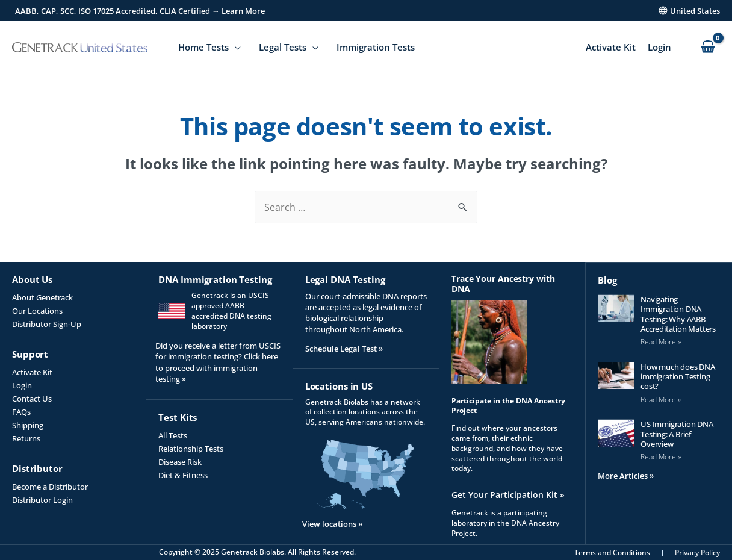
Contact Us (32, 399)
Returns (26, 438)
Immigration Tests (376, 47)
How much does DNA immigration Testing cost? (678, 376)
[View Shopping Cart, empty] (708, 47)
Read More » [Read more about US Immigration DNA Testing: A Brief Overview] (661, 456)
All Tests (173, 435)
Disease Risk (180, 462)
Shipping (28, 425)
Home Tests (203, 47)
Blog (607, 279)
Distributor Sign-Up (47, 324)
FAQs (21, 412)
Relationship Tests (191, 449)
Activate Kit (611, 47)
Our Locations (37, 311)
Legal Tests (283, 47)
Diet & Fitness (183, 475)
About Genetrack (42, 297)
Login (659, 47)
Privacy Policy (697, 552)
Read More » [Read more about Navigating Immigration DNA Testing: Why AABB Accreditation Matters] (661, 341)
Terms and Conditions (612, 552)
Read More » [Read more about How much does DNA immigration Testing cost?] (661, 399)
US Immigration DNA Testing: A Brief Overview (677, 433)
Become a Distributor (50, 487)
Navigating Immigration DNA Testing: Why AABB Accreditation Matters (678, 313)
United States (695, 11)
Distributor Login (42, 500)
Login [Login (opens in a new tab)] (22, 385)
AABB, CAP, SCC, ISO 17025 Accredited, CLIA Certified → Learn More (140, 11)
